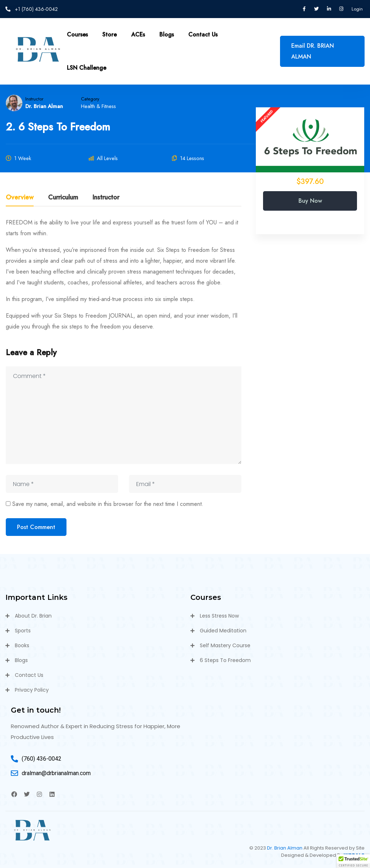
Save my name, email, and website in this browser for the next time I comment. (108, 504)
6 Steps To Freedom (225, 660)
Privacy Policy (32, 690)
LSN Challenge (87, 68)
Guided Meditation (223, 631)
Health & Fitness (98, 106)
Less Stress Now (219, 616)
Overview (20, 198)
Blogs (167, 35)
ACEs (138, 35)
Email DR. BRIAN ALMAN (313, 51)
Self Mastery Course (225, 645)
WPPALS (354, 855)
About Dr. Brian (33, 616)
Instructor (34, 99)
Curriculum (63, 198)
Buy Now (310, 201)
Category (90, 99)
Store (109, 35)
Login (357, 9)
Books (22, 645)
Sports (23, 631)
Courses (77, 35)
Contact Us (203, 35)
